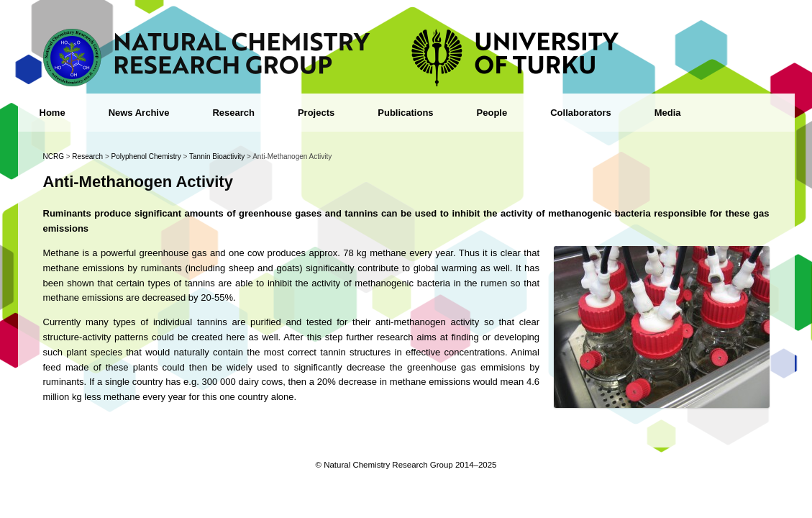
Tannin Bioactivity (217, 156)
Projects (316, 113)
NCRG (54, 156)
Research (233, 113)
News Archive (139, 113)
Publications (405, 113)
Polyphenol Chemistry (146, 156)
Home (53, 113)
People (492, 113)
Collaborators (581, 113)
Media (668, 113)
